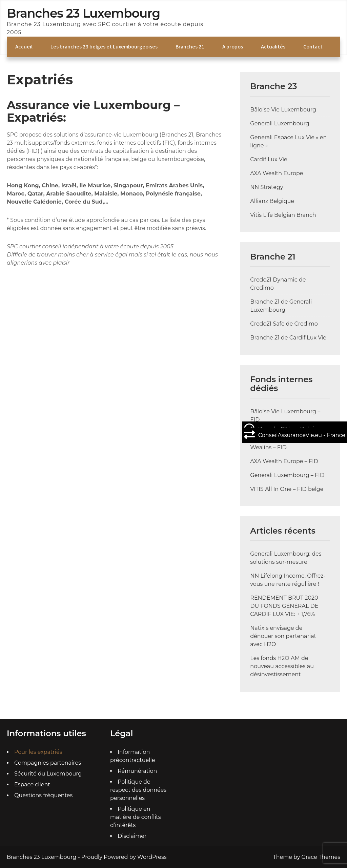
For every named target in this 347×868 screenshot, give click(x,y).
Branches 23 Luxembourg (83, 13)
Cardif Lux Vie (269, 159)
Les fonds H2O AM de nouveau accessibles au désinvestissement (282, 666)
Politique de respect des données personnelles (138, 790)
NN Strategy (267, 187)
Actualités (273, 47)
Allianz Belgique (272, 201)
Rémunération (137, 771)
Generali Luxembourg (280, 123)
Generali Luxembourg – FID (287, 475)
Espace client (32, 784)
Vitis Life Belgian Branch (283, 215)
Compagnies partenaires (48, 763)
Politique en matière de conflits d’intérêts (136, 817)
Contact (313, 47)
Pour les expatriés (38, 752)
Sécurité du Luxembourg (48, 774)
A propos (233, 47)
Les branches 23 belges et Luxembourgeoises (104, 47)
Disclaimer (132, 836)
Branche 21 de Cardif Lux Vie (288, 338)
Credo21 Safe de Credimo (284, 324)
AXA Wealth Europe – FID (284, 461)
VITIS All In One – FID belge (287, 489)
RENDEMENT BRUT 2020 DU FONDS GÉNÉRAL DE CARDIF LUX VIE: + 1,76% (284, 606)
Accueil (24, 47)
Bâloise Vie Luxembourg (283, 110)
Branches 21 (190, 47)
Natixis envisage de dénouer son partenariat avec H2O (283, 636)
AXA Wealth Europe (277, 173)
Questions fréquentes (43, 795)
